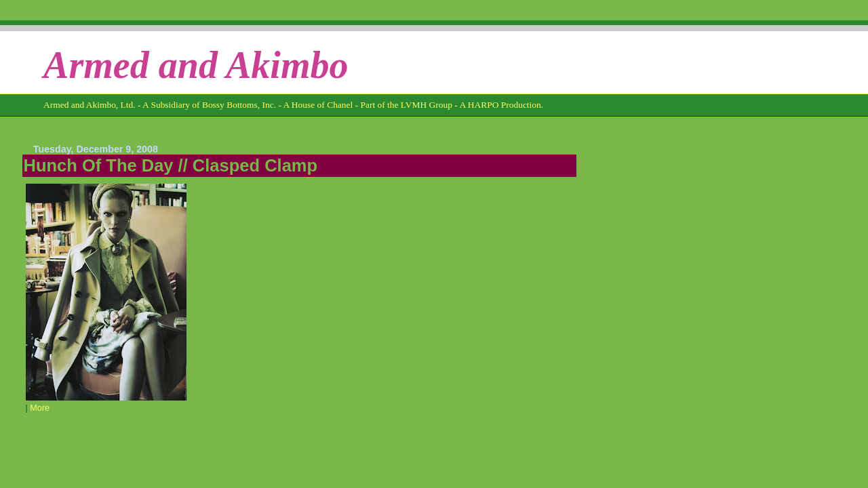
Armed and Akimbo (196, 65)
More (40, 408)
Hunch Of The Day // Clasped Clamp (171, 165)
